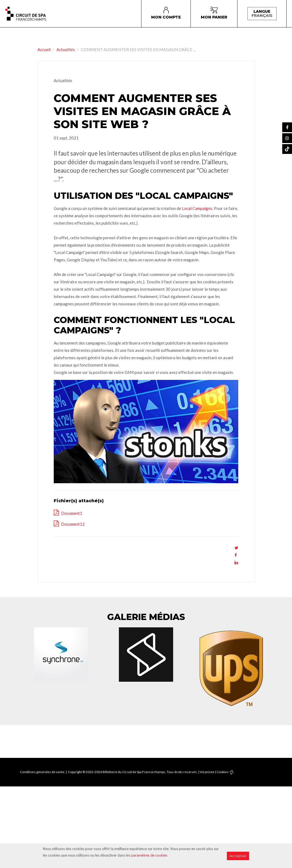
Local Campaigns (197, 208)
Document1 (71, 513)
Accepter (238, 856)
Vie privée (207, 772)
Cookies (223, 772)
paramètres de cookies (149, 855)
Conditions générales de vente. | (43, 772)
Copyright (75, 772)
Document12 (72, 524)
